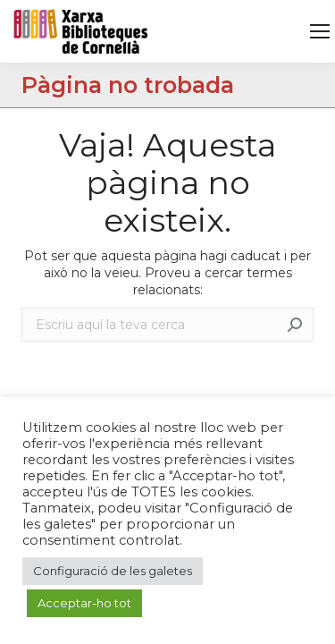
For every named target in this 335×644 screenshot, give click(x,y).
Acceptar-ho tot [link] (84, 603)
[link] (320, 31)
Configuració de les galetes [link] (113, 571)
